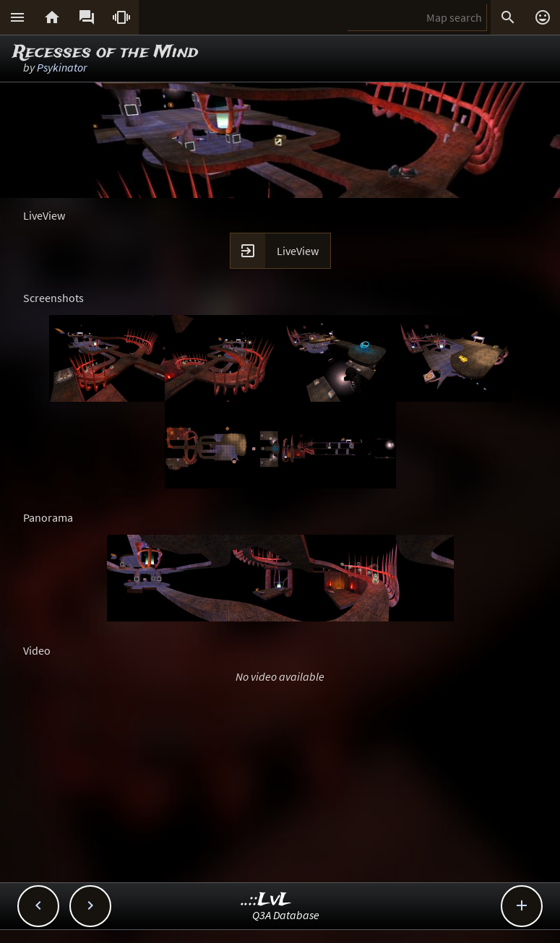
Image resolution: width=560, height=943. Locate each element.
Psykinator (62, 67)
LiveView (298, 251)
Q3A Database (286, 915)
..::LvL (266, 900)
